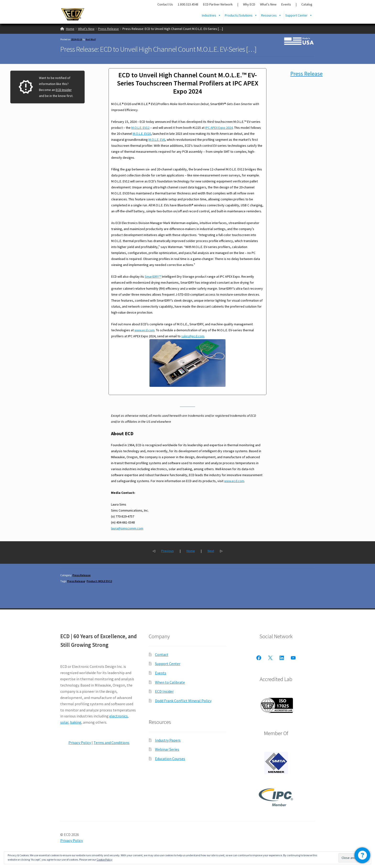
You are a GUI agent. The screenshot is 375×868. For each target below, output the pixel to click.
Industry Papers (168, 740)
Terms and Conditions (111, 743)
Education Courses (170, 759)
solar (64, 722)
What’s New (268, 4)
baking (76, 722)
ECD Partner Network (218, 4)
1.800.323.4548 (188, 4)
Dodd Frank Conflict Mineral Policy (183, 701)
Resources (271, 15)
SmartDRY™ (153, 276)
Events (286, 4)
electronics (119, 716)
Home (70, 29)
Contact (162, 654)
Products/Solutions (241, 15)
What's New (86, 29)
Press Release (108, 29)
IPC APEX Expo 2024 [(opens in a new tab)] (219, 128)
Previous (168, 551)
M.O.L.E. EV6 (157, 140)
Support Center (299, 15)
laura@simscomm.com (127, 528)
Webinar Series (167, 749)
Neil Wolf (91, 39)
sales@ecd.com (193, 336)
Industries (211, 15)
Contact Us (165, 4)
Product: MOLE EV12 (99, 581)
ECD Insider (64, 90)
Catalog (307, 4)
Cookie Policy (105, 860)
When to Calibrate (170, 682)
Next (211, 551)
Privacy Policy (80, 743)
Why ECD (249, 4)
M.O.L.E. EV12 (140, 128)
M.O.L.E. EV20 (142, 134)
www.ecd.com (144, 330)
